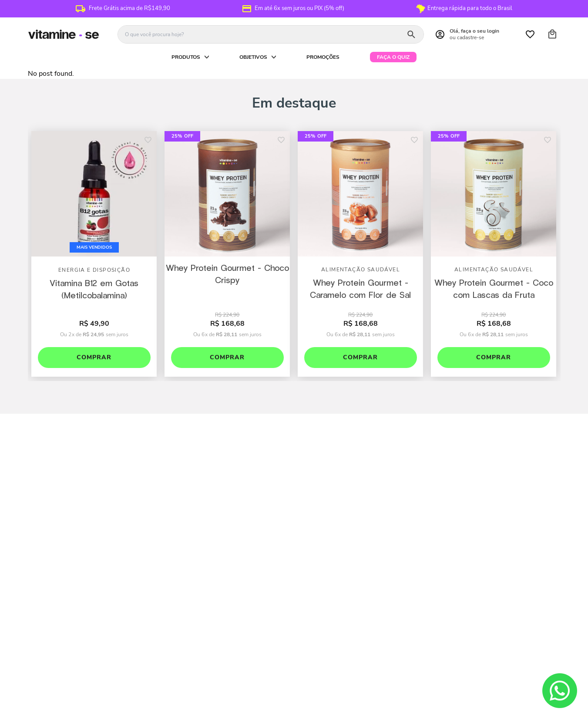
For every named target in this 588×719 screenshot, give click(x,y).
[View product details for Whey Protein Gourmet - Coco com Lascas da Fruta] (494, 254)
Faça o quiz (393, 57)
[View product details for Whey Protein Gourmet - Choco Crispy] (227, 254)
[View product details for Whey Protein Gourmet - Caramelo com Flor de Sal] (360, 254)
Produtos (186, 57)
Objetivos (253, 57)
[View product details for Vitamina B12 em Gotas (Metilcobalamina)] (94, 254)
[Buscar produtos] (411, 34)
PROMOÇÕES (323, 57)
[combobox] (271, 34)
